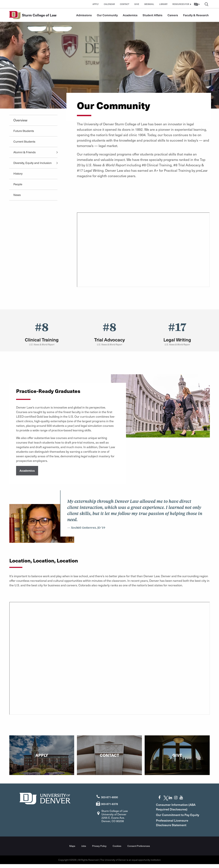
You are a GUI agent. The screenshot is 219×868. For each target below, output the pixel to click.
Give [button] (137, 4)
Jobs (84, 850)
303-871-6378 (109, 803)
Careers (173, 15)
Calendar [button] (109, 4)
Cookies (117, 850)
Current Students (24, 141)
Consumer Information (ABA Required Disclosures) (178, 806)
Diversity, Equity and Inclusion (33, 163)
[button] (181, 4)
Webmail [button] (149, 4)
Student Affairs (153, 15)
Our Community (107, 15)
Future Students (24, 131)
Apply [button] (96, 4)
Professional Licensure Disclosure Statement (175, 827)
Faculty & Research (196, 15)
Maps (72, 850)
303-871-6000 (109, 796)
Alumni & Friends (24, 152)
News (17, 195)
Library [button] (163, 4)
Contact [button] (125, 4)
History (18, 173)
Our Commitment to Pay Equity (175, 816)
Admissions (84, 15)
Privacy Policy (99, 850)
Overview (20, 120)
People (18, 184)
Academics (130, 15)
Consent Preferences (139, 850)
